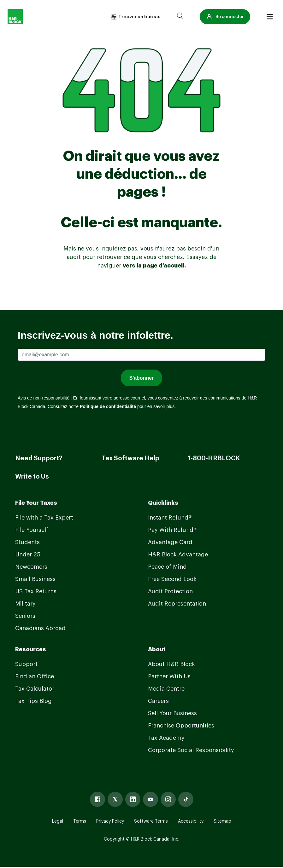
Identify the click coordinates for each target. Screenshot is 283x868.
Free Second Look (172, 579)
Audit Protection (170, 591)
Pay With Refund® (172, 530)
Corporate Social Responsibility (191, 750)
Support (26, 664)
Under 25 (28, 555)
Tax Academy (166, 738)
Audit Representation (177, 604)
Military (25, 604)
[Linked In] (133, 799)
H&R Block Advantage (178, 555)
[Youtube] (150, 799)
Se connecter (225, 17)
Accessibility (191, 821)
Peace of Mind (167, 567)
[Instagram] (168, 799)
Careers (158, 701)
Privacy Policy (110, 821)
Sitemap (222, 821)
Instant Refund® (170, 518)
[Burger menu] (270, 17)
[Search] (180, 17)
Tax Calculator (35, 689)
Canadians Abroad (40, 628)
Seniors (25, 616)
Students (27, 542)
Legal (58, 821)
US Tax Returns (36, 591)
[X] (115, 799)
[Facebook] (97, 799)
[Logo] (15, 17)
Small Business (35, 579)
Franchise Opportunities (181, 726)
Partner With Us (169, 676)
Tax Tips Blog (33, 701)
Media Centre (166, 689)
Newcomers (31, 567)
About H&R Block (171, 664)
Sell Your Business (172, 713)
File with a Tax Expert (44, 518)
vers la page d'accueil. (154, 266)
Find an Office (35, 676)
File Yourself (32, 530)
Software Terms (151, 821)
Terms (80, 821)
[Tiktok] (186, 799)
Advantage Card (170, 542)
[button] (225, 17)
